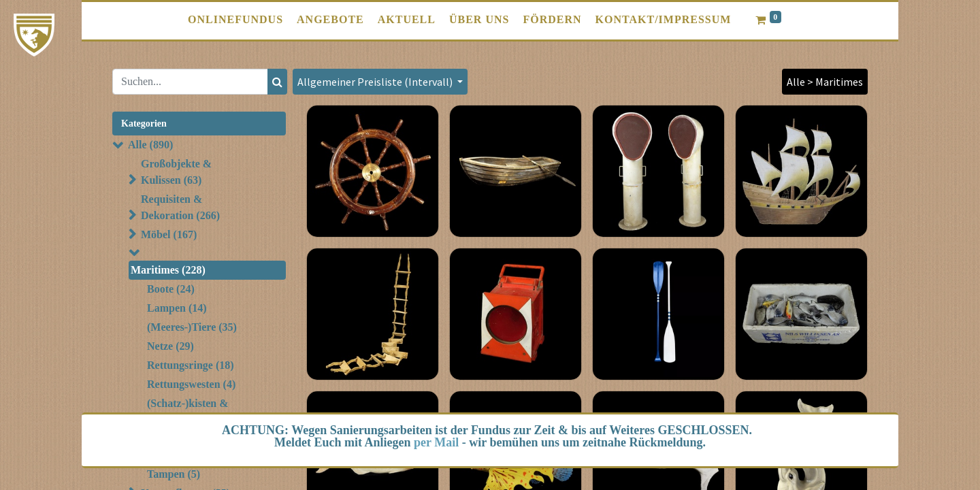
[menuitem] (235, 20)
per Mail (436, 442)
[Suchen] (277, 82)
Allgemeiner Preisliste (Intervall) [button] (376, 82)
